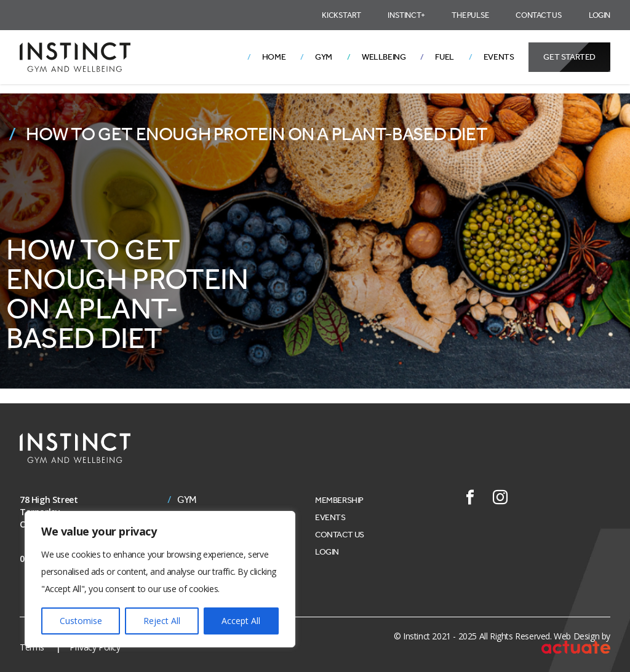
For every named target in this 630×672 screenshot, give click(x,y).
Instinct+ (406, 15)
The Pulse (470, 15)
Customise (81, 621)
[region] (160, 579)
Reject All (162, 621)
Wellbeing (384, 57)
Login (600, 15)
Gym (324, 57)
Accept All (241, 621)
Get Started (569, 57)
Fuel (444, 57)
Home (274, 57)
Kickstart (341, 15)
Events (499, 57)
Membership (339, 500)
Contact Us (539, 15)
